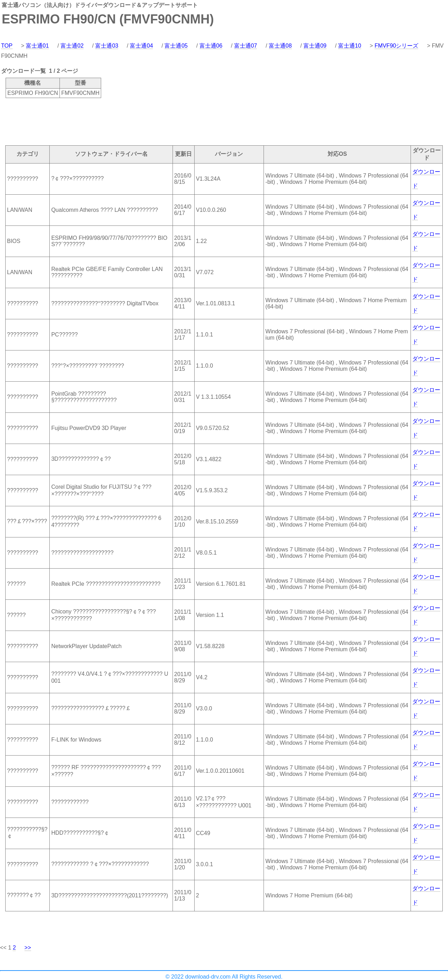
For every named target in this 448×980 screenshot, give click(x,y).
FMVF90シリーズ (396, 46)
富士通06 (211, 46)
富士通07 (246, 46)
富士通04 (141, 46)
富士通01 (37, 46)
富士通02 (72, 46)
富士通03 (107, 46)
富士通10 (350, 46)
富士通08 (280, 46)
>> (28, 948)
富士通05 (176, 46)
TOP (7, 46)
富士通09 (315, 46)
